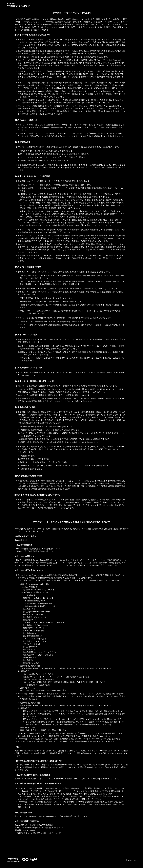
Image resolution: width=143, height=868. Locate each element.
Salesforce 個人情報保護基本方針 (39, 604)
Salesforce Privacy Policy (35, 601)
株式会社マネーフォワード (34, 628)
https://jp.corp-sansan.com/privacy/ (77, 502)
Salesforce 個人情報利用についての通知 (41, 606)
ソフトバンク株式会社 (32, 644)
